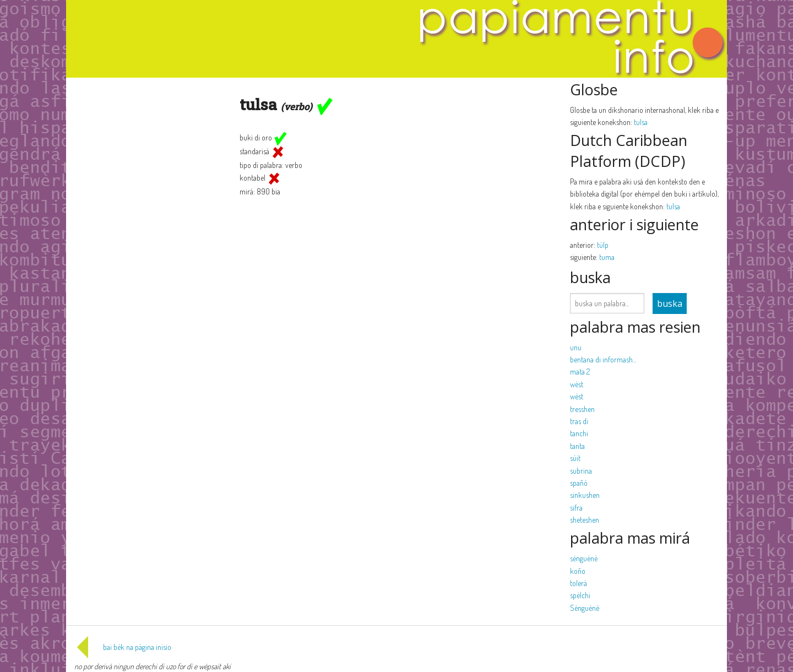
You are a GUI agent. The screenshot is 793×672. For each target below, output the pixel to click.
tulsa (641, 122)
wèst (577, 384)
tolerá (579, 583)
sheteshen (585, 520)
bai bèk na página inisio (123, 647)
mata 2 (580, 372)
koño (578, 571)
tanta (577, 446)
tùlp (603, 245)
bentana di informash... (603, 359)
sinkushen (585, 495)
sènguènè (584, 558)
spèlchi (580, 595)
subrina (581, 471)
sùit (575, 458)
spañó (579, 483)
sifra (576, 508)
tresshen (582, 409)
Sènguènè (585, 608)
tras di (579, 421)
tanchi (579, 433)
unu (576, 347)
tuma (607, 257)
